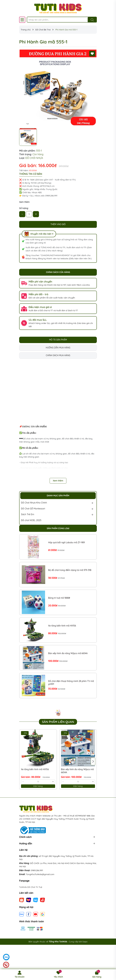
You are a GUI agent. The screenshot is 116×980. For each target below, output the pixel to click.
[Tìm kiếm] (92, 20)
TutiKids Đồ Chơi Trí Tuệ (31, 887)
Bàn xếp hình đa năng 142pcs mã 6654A (68, 653)
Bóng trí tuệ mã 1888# (59, 598)
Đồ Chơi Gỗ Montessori (33, 509)
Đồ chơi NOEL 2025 (31, 520)
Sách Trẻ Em (28, 514)
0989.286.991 (37, 870)
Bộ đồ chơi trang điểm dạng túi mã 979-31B (70, 570)
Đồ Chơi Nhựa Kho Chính (34, 503)
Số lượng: (24, 208)
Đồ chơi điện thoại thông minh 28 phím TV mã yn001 (71, 683)
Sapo (85, 942)
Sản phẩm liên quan (58, 722)
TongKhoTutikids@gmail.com (40, 874)
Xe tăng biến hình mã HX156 (62, 626)
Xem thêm (24, 202)
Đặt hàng (38, 786)
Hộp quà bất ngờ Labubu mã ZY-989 (67, 542)
